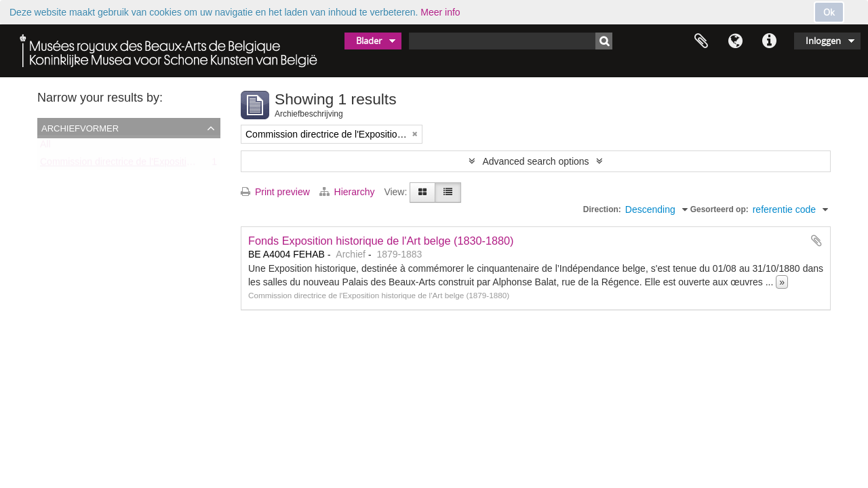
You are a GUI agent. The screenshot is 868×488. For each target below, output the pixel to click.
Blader (369, 41)
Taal (735, 41)
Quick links (769, 41)
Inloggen (823, 41)
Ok (829, 12)
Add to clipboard (816, 241)
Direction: (602, 209)
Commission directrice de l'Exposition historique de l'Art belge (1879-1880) (196, 165)
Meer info (440, 12)
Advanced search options (535, 161)
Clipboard (701, 41)
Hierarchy (349, 192)
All (45, 147)
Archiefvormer (80, 127)
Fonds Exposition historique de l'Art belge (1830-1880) (381, 241)
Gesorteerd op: (719, 209)
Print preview (275, 192)
